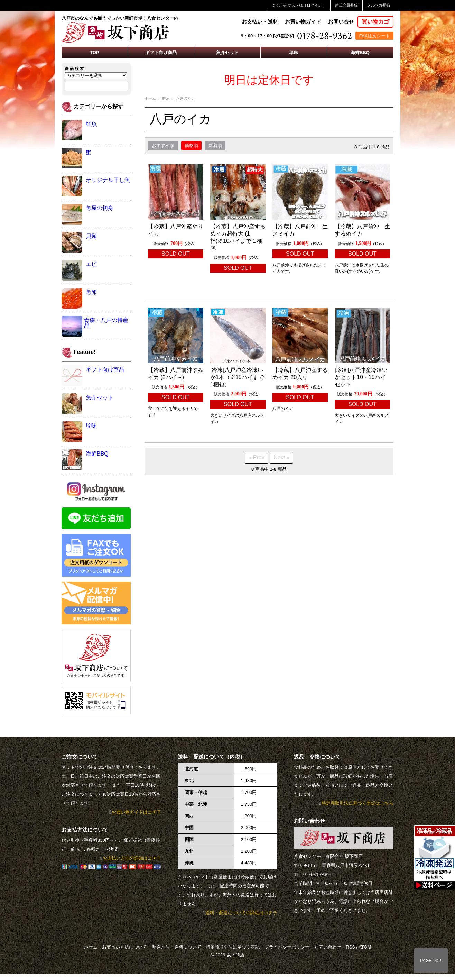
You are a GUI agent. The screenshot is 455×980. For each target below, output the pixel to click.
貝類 (91, 236)
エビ (91, 264)
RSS (350, 947)
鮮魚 (166, 98)
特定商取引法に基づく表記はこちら (357, 803)
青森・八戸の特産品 (106, 323)
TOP (95, 52)
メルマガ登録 (379, 5)
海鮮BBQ (360, 52)
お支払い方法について (124, 947)
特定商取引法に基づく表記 (233, 947)
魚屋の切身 (100, 208)
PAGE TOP (431, 961)
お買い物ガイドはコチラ (136, 812)
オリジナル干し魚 (108, 180)
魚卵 (91, 292)
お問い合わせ (328, 947)
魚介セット (227, 52)
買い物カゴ (375, 22)
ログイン (314, 5)
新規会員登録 (346, 5)
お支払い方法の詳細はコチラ (132, 858)
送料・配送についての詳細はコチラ (241, 913)
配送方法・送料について (177, 947)
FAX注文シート (374, 36)
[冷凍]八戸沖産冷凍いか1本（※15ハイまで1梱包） (237, 377)
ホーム (150, 98)
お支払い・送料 (260, 22)
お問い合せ (341, 22)
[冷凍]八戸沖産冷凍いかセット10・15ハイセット (361, 377)
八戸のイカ (185, 98)
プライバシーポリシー (287, 947)
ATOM (365, 947)
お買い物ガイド (303, 22)
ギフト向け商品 (161, 52)
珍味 (294, 52)
